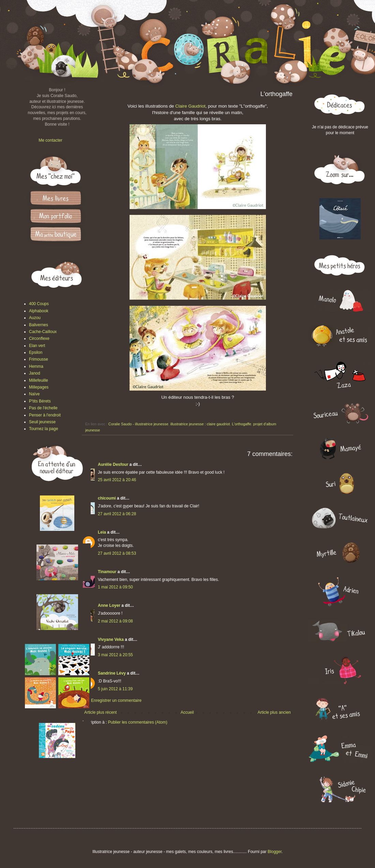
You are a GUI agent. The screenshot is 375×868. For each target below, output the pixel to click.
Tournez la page (43, 429)
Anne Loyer (109, 605)
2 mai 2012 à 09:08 (115, 621)
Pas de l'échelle (43, 408)
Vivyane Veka (111, 640)
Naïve (34, 394)
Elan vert (37, 346)
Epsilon (36, 352)
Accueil (187, 712)
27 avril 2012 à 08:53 (117, 553)
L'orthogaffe (242, 424)
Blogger (275, 852)
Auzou (35, 318)
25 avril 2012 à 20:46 (117, 480)
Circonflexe (39, 338)
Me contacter (50, 140)
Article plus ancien (274, 712)
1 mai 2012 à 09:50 (115, 587)
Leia (102, 532)
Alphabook (39, 311)
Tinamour (107, 572)
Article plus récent (100, 712)
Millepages (39, 387)
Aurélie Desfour (113, 464)
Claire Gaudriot (190, 106)
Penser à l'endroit (45, 415)
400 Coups (39, 304)
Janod (35, 373)
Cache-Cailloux (43, 332)
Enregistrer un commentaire (116, 700)
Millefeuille (39, 380)
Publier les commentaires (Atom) (138, 722)
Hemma (36, 366)
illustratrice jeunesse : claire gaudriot (200, 424)
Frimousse (39, 359)
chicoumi (107, 498)
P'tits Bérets (40, 401)
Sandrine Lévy (112, 673)
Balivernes (39, 325)
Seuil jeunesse (42, 422)
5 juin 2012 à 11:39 (115, 689)
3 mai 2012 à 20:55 (115, 655)
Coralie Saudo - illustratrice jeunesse (138, 424)
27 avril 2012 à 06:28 (117, 514)
